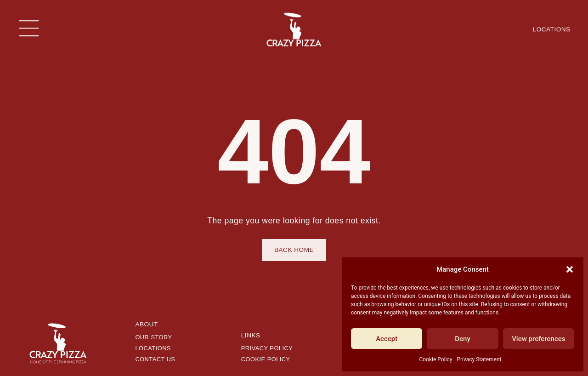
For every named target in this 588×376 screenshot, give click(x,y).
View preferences (538, 339)
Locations (552, 28)
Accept (387, 339)
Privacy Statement (479, 359)
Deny (463, 339)
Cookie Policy (435, 359)
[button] (570, 269)
